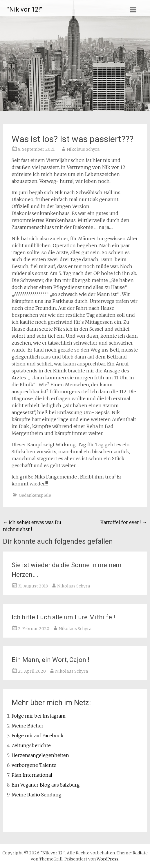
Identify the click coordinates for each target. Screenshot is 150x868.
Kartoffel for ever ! (124, 522)
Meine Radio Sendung (37, 795)
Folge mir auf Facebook (38, 736)
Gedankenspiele (35, 495)
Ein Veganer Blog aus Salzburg (46, 785)
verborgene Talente (34, 765)
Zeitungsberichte (31, 745)
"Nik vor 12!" (25, 9)
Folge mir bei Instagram (39, 716)
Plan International (32, 775)
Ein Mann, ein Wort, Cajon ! (50, 660)
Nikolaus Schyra (83, 149)
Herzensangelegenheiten (40, 755)
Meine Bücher (28, 726)
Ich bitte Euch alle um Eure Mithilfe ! (63, 617)
